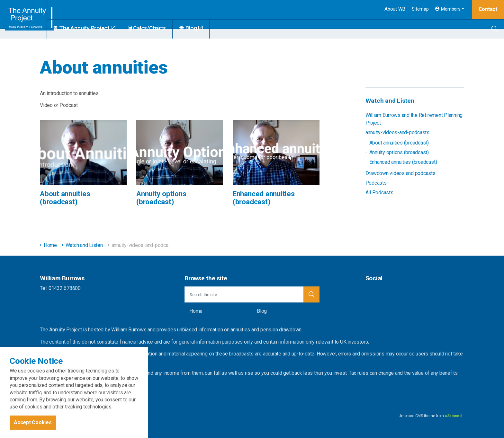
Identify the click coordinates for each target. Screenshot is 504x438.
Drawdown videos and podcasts (401, 173)
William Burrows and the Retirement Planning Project (414, 119)
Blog (206, 28)
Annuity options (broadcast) (399, 152)
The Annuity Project (99, 28)
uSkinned (453, 416)
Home (196, 311)
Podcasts (376, 183)
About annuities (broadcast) (399, 143)
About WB (395, 9)
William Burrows (31, 19)
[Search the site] (252, 294)
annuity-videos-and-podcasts (398, 132)
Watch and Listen (390, 101)
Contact (488, 9)
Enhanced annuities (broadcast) (403, 162)
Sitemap (420, 9)
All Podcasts (379, 193)
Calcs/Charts (162, 28)
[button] (311, 294)
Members (448, 9)
